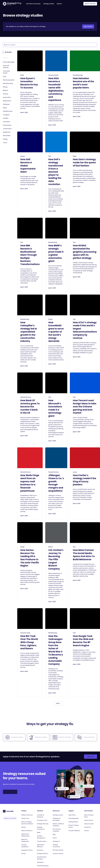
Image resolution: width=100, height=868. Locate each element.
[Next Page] (59, 703)
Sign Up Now (88, 26)
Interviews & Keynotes (33, 4)
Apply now (91, 756)
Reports (59, 4)
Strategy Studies (49, 4)
